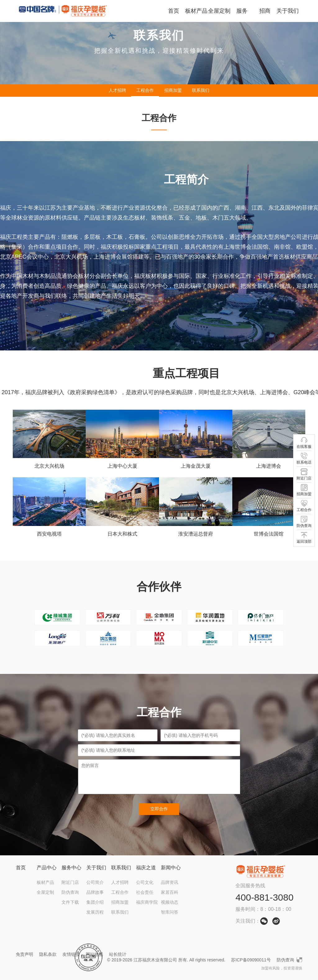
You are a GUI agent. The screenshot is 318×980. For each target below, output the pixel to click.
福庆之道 (146, 868)
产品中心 (47, 868)
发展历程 (95, 912)
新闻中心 (171, 868)
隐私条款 (48, 954)
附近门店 (70, 882)
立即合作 (159, 809)
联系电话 (304, 459)
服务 (242, 11)
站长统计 (118, 954)
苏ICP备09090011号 (251, 960)
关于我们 (288, 11)
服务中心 (71, 868)
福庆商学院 (147, 902)
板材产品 (196, 11)
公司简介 (95, 882)
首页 (174, 11)
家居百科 (170, 892)
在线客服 (304, 443)
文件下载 (70, 902)
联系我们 (201, 90)
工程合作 (145, 90)
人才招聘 (117, 90)
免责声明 (25, 954)
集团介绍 (95, 902)
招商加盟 (173, 90)
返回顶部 (304, 538)
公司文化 (145, 882)
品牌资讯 (170, 882)
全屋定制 (219, 11)
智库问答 (170, 912)
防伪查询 (70, 892)
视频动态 (170, 902)
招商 (265, 11)
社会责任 (145, 892)
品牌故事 (95, 892)
